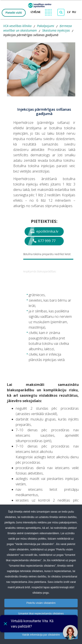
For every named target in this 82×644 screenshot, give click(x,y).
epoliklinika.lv (44, 231)
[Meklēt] (61, 12)
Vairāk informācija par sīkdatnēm (41, 635)
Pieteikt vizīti (14, 13)
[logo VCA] (41, 4)
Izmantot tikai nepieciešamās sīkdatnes (41, 614)
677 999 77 (44, 241)
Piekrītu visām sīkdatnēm (41, 603)
